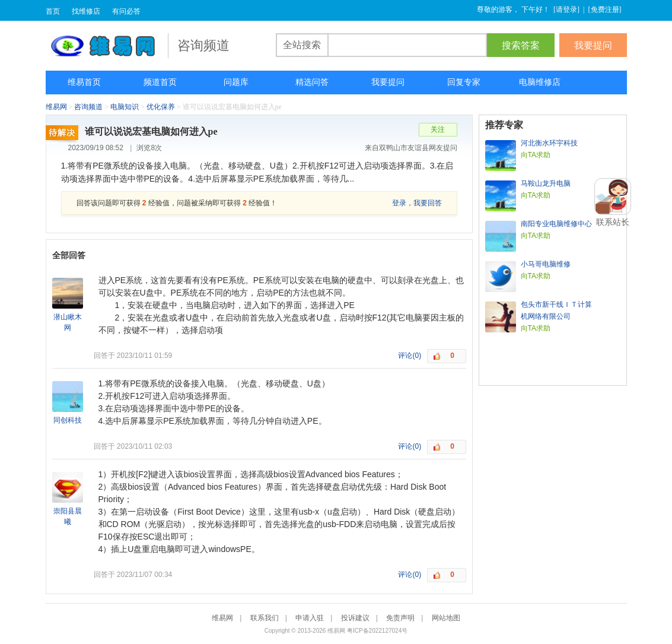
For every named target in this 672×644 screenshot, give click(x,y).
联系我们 (265, 618)
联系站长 (613, 222)
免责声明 (400, 618)
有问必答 (126, 11)
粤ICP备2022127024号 (377, 631)
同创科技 (68, 420)
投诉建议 (355, 618)
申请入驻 (310, 618)
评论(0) (410, 356)
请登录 (566, 9)
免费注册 (605, 9)
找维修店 (86, 11)
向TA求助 (536, 155)
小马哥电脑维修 (546, 264)
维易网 (107, 46)
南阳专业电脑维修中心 (556, 224)
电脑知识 (125, 107)
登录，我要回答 (417, 203)
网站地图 (446, 618)
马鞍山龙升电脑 (546, 183)
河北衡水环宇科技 (549, 143)
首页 (53, 11)
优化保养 (161, 107)
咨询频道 (88, 107)
